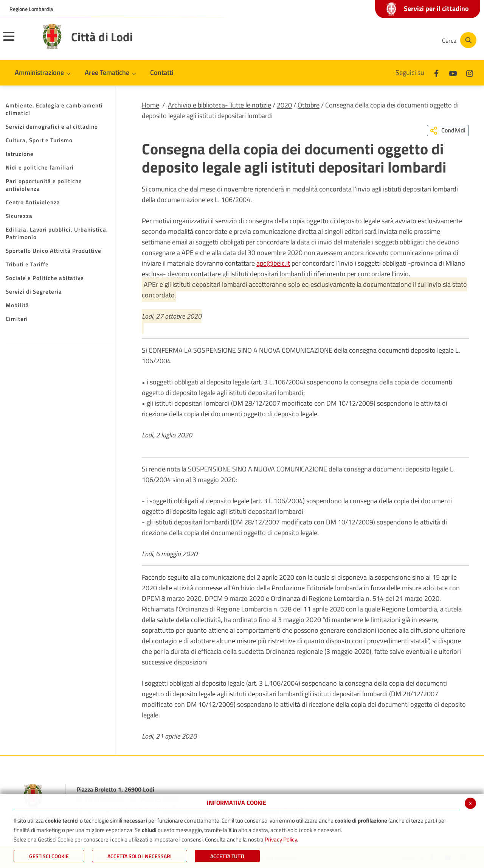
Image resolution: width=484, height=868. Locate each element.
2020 (284, 105)
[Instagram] (406, 40)
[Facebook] (361, 40)
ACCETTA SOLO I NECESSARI (140, 856)
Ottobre (309, 105)
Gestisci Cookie (49, 856)
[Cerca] (458, 40)
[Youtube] (383, 40)
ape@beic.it (273, 263)
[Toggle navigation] (18, 41)
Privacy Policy (281, 839)
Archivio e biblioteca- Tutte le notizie (220, 105)
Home (150, 105)
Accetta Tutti (227, 856)
